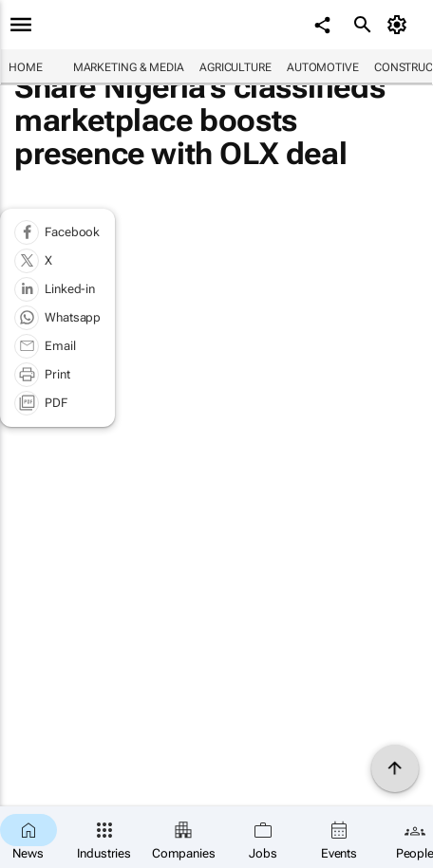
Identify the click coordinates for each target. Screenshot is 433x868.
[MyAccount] (400, 25)
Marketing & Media (129, 67)
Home (26, 67)
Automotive (323, 67)
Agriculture (235, 67)
